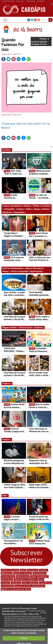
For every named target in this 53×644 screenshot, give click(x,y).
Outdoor (7, 383)
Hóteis (14, 327)
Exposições (20, 212)
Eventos (7, 150)
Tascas (6, 271)
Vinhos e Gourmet (20, 271)
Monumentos (40, 573)
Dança (38, 209)
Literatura (7, 212)
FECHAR (24, 638)
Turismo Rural (26, 327)
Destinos (39, 327)
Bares (23, 570)
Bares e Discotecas (35, 268)
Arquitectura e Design (21, 206)
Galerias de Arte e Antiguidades (30, 586)
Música (46, 209)
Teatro (29, 209)
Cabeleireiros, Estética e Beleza (29, 580)
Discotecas (32, 570)
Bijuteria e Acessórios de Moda (16, 589)
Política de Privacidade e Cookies (24, 608)
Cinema (21, 209)
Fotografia (10, 209)
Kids (5, 495)
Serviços (5, 583)
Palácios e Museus (23, 573)
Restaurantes (18, 268)
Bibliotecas (7, 573)
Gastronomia (37, 271)
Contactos (6, 608)
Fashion (7, 439)
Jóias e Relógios (30, 583)
